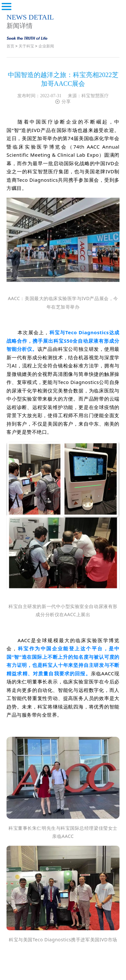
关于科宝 (26, 46)
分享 (63, 102)
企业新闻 (46, 46)
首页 (10, 46)
